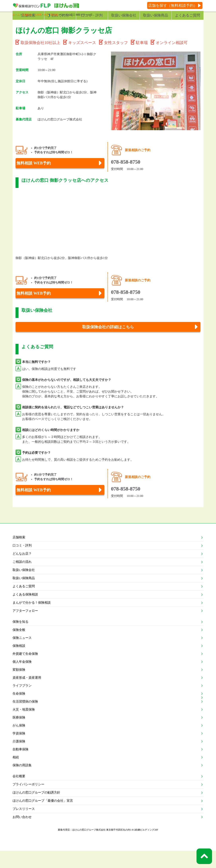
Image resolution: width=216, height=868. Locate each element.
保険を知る (20, 639)
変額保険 (19, 687)
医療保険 (19, 735)
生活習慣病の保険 (25, 719)
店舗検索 (28, 15)
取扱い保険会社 (124, 15)
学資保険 (19, 751)
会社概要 (19, 793)
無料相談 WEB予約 (39, 173)
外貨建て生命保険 (25, 671)
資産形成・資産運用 (27, 695)
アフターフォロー (25, 628)
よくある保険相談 (25, 612)
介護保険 (19, 759)
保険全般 (19, 647)
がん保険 (19, 743)
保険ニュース (22, 655)
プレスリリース (24, 826)
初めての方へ (62, 15)
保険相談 (19, 663)
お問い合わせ (22, 834)
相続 (16, 775)
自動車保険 (20, 767)
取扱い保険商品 (156, 15)
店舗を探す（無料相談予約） (173, 5)
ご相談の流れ (22, 579)
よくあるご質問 (188, 15)
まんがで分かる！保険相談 (32, 620)
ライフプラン (22, 703)
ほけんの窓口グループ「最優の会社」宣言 (43, 818)
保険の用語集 (22, 782)
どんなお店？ (22, 571)
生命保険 (19, 711)
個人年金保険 (22, 679)
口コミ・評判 (92, 15)
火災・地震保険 (24, 727)
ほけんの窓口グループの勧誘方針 (36, 810)
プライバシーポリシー (28, 802)
